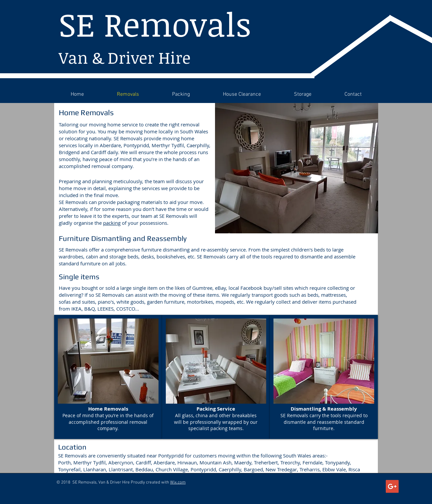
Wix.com (178, 483)
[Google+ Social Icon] (392, 486)
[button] (108, 377)
